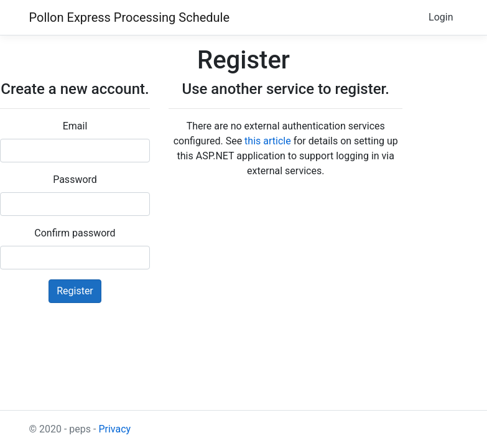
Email (75, 126)
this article (268, 141)
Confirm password (75, 233)
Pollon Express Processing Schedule (130, 17)
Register (75, 291)
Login (441, 17)
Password (75, 180)
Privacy (114, 429)
